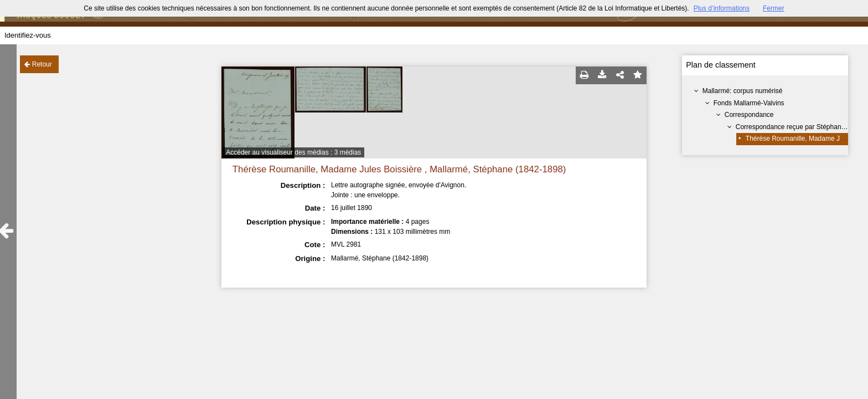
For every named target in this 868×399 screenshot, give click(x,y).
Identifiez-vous (28, 35)
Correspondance (749, 115)
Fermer (774, 8)
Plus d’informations (722, 8)
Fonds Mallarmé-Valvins (749, 103)
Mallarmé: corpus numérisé (743, 91)
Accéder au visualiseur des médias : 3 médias (293, 152)
